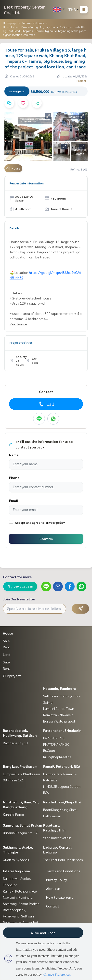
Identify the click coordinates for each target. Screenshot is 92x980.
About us (53, 888)
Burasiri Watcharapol (59, 721)
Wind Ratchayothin (57, 838)
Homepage (9, 23)
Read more (18, 324)
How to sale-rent (59, 897)
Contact (53, 906)
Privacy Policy (57, 880)
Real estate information (27, 183)
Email (13, 501)
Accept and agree (28, 522)
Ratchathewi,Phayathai (62, 802)
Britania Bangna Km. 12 (20, 833)
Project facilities (21, 342)
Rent (7, 647)
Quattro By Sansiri (17, 860)
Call (46, 404)
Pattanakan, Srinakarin (62, 730)
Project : (82, 81)
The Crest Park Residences (63, 860)
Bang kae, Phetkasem (20, 766)
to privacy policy (53, 522)
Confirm (46, 539)
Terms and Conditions (63, 871)
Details (15, 228)
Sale (6, 641)
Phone (14, 478)
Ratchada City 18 (15, 743)
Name (14, 455)
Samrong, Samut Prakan (23, 825)
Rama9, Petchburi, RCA (62, 766)
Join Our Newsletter (19, 599)
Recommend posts (33, 23)
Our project (12, 676)
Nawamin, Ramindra (59, 688)
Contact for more (17, 577)
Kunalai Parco (13, 814)
